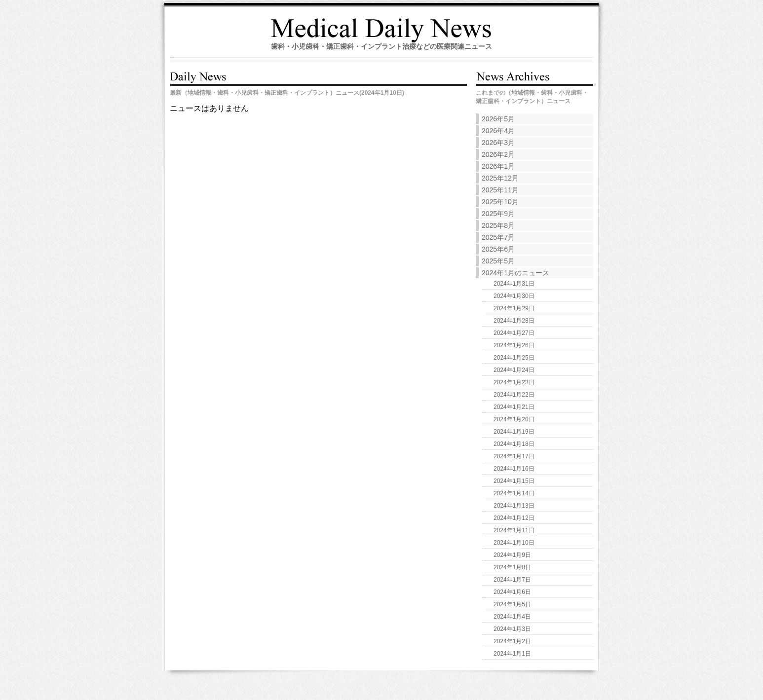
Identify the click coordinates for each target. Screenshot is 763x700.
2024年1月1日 (512, 654)
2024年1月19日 (514, 432)
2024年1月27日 (514, 333)
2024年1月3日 (512, 629)
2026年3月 (498, 143)
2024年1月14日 (514, 493)
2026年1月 (498, 166)
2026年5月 (498, 119)
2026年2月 (498, 154)
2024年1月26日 (514, 345)
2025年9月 (498, 214)
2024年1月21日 (514, 407)
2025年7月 (498, 237)
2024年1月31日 (514, 284)
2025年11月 (500, 190)
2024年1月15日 (514, 481)
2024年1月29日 (514, 308)
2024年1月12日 (514, 518)
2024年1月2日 (512, 641)
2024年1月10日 (514, 543)
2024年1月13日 (514, 506)
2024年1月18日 (514, 444)
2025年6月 (498, 249)
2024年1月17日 (514, 456)
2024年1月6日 (512, 592)
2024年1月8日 (512, 567)
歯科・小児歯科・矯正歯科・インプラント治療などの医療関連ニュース (381, 46)
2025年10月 (500, 202)
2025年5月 (498, 261)
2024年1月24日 (514, 370)
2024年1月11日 (514, 530)
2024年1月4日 (512, 617)
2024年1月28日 (514, 321)
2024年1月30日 (514, 296)
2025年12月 (500, 178)
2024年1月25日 (514, 358)
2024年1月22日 (514, 395)
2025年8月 (498, 225)
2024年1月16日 (514, 469)
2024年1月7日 (512, 580)
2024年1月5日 (512, 604)
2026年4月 (498, 131)
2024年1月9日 (512, 555)
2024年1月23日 (514, 382)
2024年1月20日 (514, 419)
